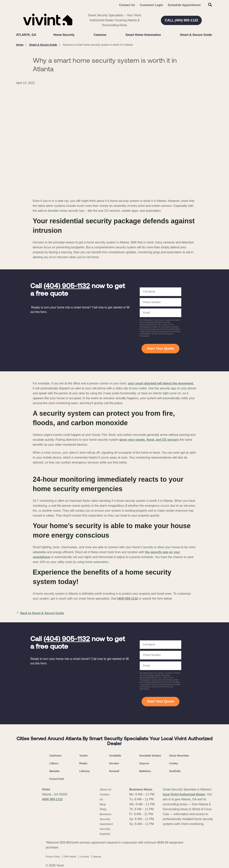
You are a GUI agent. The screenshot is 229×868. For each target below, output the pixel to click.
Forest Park (57, 779)
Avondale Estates (150, 756)
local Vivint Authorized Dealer (184, 794)
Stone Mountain (179, 756)
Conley (174, 763)
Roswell (114, 771)
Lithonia (84, 771)
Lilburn (54, 763)
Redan (83, 763)
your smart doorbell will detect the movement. (161, 383)
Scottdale (115, 756)
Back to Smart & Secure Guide (40, 613)
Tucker (84, 756)
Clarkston (56, 756)
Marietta (55, 771)
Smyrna (144, 763)
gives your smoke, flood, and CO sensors (149, 440)
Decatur (114, 763)
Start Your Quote (160, 348)
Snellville (175, 771)
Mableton (145, 771)
